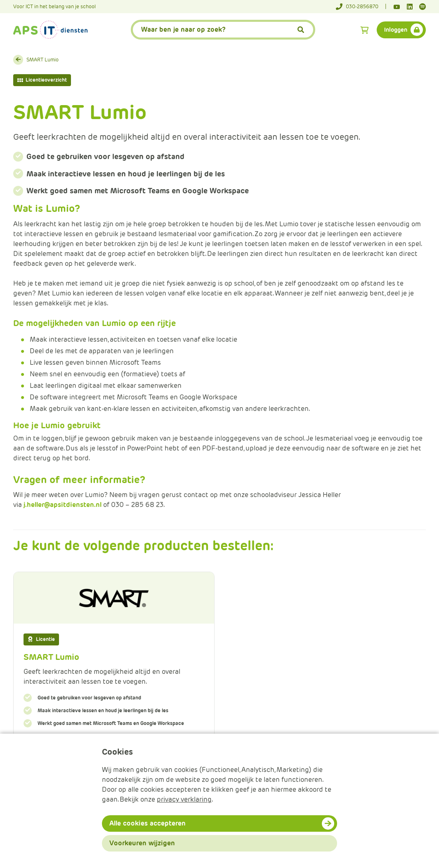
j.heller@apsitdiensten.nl (63, 505)
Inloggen (396, 30)
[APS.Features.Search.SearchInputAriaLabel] (223, 30)
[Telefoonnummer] (361, 7)
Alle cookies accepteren (148, 823)
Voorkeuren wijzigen (142, 843)
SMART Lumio (42, 60)
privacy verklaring (184, 799)
